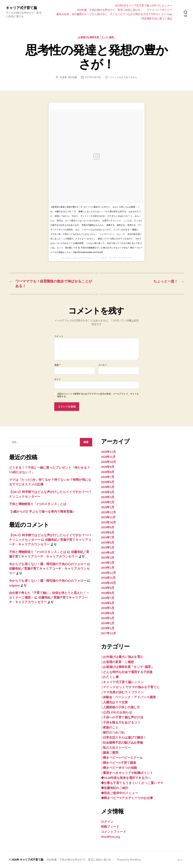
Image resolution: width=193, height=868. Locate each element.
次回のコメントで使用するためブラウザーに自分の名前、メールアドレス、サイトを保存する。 (98, 395)
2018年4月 (108, 613)
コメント (59, 336)
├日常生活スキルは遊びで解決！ (124, 738)
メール (102, 365)
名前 (57, 365)
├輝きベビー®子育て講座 (119, 763)
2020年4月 (108, 492)
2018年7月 (108, 598)
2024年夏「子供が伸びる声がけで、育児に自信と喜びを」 (110, 10)
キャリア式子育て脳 (21, 8)
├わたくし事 (110, 677)
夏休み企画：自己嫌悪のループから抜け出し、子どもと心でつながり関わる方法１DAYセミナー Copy (114, 14)
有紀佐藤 (72, 77)
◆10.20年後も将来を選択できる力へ (126, 778)
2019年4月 (108, 553)
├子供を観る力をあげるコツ (121, 722)
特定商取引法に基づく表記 (157, 19)
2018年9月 (108, 588)
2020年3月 (108, 497)
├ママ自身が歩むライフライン (122, 692)
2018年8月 (108, 593)
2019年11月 (108, 517)
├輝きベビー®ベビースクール (122, 758)
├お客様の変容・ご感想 (117, 662)
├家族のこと (110, 727)
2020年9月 (108, 467)
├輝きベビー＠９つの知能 (119, 768)
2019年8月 (108, 532)
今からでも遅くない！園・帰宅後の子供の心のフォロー (48, 564)
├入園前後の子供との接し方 (120, 707)
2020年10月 (108, 462)
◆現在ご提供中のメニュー (119, 793)
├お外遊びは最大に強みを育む (122, 657)
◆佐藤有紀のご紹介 (115, 788)
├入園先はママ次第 (114, 702)
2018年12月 (108, 573)
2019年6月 (108, 543)
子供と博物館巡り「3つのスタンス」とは (38, 504)
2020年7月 (108, 477)
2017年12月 (108, 633)
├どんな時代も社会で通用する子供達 (127, 672)
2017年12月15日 (93, 77)
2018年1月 (108, 628)
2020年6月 (108, 482)
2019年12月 (108, 512)
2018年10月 (108, 583)
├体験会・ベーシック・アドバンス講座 (128, 697)
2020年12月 (108, 452)
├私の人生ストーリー (116, 748)
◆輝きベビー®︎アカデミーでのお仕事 (127, 798)
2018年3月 (108, 618)
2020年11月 (108, 457)
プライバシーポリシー (159, 10)
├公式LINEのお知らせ (117, 712)
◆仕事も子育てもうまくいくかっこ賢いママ (132, 783)
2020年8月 (108, 472)
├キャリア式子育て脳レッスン (122, 682)
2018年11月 (108, 578)
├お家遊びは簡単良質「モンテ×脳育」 (96, 37)
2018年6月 (108, 603)
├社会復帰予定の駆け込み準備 (122, 743)
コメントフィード (114, 832)
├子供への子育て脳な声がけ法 (122, 717)
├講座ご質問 (110, 753)
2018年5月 (108, 608)
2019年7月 (108, 537)
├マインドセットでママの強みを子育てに (130, 687)
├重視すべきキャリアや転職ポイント (127, 773)
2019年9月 (108, 527)
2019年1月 (108, 568)
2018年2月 (108, 623)
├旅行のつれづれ (113, 733)
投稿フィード (110, 827)
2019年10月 (108, 522)
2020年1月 (108, 507)
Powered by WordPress (129, 860)
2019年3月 (108, 558)
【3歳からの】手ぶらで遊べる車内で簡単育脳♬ (42, 512)
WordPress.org (111, 837)
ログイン (107, 822)
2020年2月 (108, 502)
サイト (58, 379)
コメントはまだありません (123, 77)
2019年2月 (108, 563)
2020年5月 (108, 487)
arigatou (14, 585)
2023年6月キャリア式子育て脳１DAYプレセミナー (143, 6)
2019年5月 (108, 548)
